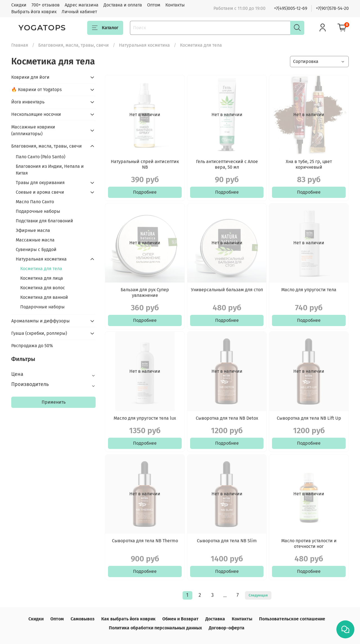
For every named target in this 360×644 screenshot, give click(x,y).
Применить (54, 402)
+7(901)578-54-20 (332, 8)
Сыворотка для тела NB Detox (227, 418)
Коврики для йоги (30, 77)
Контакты (175, 5)
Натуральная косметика (144, 45)
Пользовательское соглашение (292, 619)
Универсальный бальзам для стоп (227, 290)
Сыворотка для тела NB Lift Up (309, 418)
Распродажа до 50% (32, 346)
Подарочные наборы (38, 211)
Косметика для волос (43, 288)
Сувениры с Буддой (36, 249)
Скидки (19, 5)
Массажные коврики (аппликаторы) (33, 130)
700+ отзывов (46, 5)
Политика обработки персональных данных (155, 628)
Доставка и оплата (123, 5)
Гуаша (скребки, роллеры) (39, 333)
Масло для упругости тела (309, 290)
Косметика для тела (41, 269)
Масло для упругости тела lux (145, 418)
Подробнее (145, 192)
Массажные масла (35, 240)
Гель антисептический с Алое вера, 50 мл (227, 164)
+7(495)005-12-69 (291, 8)
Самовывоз (83, 619)
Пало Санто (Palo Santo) (40, 157)
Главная (20, 45)
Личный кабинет (79, 12)
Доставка (215, 619)
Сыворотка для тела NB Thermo (145, 541)
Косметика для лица (42, 278)
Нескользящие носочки (36, 114)
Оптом (154, 5)
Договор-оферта (227, 628)
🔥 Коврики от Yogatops (36, 90)
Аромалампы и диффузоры (40, 321)
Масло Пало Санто (35, 202)
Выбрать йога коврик (34, 12)
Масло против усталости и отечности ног (309, 544)
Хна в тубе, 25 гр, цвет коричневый (309, 164)
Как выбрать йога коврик (128, 619)
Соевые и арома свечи (40, 192)
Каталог (105, 28)
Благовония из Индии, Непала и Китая (50, 170)
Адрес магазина (82, 5)
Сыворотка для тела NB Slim (227, 541)
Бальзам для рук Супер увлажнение (145, 292)
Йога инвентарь (28, 102)
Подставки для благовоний (44, 221)
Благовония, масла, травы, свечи (74, 45)
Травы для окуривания (40, 183)
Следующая (258, 595)
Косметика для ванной (44, 297)
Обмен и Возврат (180, 619)
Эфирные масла (33, 230)
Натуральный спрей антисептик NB (145, 164)
